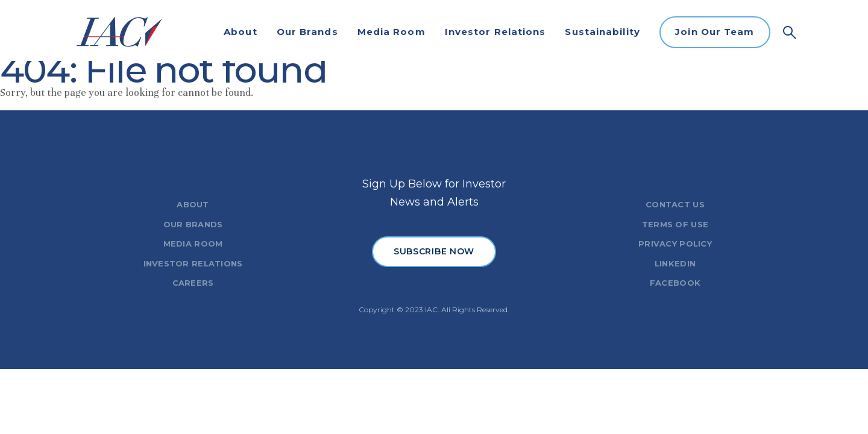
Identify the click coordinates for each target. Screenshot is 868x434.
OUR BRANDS (193, 224)
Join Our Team (715, 32)
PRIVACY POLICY (675, 244)
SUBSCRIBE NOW (434, 251)
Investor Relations (495, 32)
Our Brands (307, 32)
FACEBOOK (675, 283)
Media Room (392, 32)
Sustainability (602, 32)
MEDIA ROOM (193, 244)
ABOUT (193, 204)
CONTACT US (675, 204)
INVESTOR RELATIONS (193, 263)
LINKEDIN (675, 263)
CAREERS (193, 283)
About (241, 32)
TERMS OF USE (675, 224)
